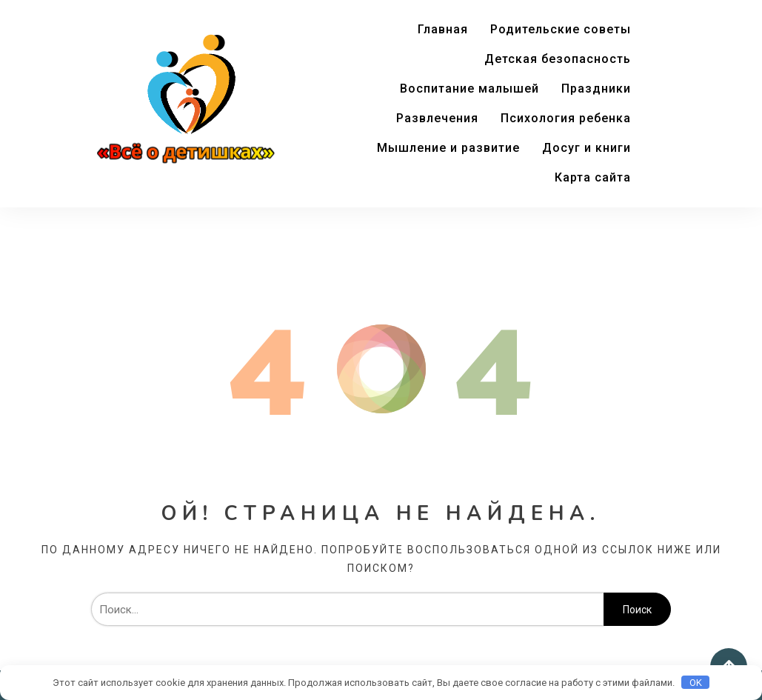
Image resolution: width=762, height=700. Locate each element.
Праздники (596, 89)
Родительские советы (561, 29)
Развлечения (437, 118)
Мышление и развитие (448, 148)
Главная (443, 29)
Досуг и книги (586, 148)
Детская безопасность (558, 59)
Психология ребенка (566, 118)
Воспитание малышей (469, 89)
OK (696, 683)
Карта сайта (593, 177)
